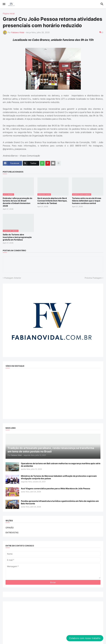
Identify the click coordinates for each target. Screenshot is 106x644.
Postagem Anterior (13, 278)
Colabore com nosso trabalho (85, 638)
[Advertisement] (53, 624)
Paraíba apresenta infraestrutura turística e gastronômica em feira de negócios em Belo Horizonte (60, 502)
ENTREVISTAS (12, 532)
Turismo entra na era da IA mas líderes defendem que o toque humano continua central (87, 201)
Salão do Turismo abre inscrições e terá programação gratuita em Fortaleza (17, 237)
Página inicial (9, 14)
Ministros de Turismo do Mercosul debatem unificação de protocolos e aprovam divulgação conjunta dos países (59, 477)
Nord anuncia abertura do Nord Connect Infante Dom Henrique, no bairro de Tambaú (52, 201)
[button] (4, 4)
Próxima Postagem (93, 278)
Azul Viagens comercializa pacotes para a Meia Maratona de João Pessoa (55, 488)
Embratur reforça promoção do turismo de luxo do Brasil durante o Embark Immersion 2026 (18, 202)
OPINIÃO (10, 528)
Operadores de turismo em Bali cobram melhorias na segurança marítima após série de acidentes (61, 465)
